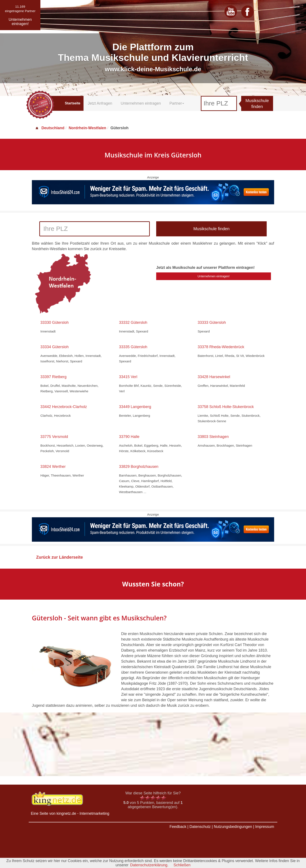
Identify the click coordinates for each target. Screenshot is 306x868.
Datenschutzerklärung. (149, 865)
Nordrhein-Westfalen (87, 128)
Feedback (178, 827)
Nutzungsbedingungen (233, 827)
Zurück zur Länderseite (59, 557)
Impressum (265, 827)
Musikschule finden (257, 104)
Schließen (182, 865)
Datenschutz (200, 827)
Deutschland (50, 128)
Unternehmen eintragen (141, 103)
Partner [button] (177, 103)
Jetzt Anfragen (100, 103)
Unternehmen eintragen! (214, 276)
